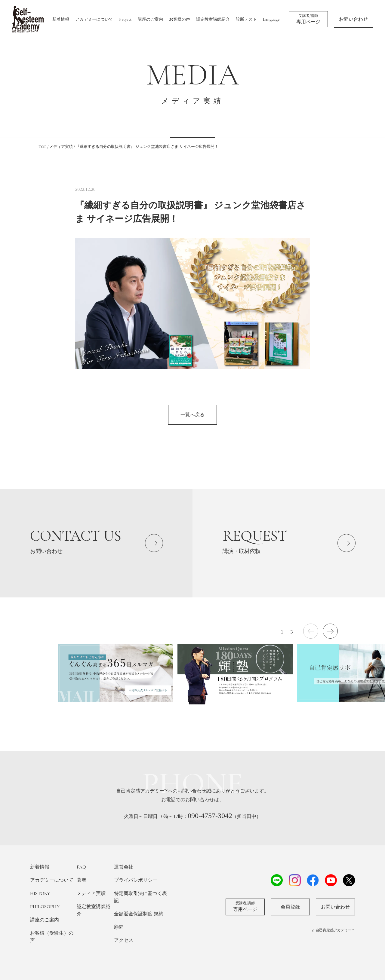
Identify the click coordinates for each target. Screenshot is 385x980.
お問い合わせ (353, 19)
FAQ (81, 867)
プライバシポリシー (136, 880)
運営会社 (124, 867)
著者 (82, 880)
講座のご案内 (150, 19)
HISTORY (40, 893)
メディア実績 (91, 893)
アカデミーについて (94, 19)
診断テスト (246, 19)
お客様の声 (180, 19)
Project (125, 19)
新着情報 (61, 19)
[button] (330, 631)
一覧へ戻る (192, 415)
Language (271, 19)
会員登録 (290, 907)
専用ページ (308, 19)
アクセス (124, 940)
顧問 (119, 927)
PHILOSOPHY (45, 907)
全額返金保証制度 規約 (139, 914)
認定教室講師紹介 (213, 19)
